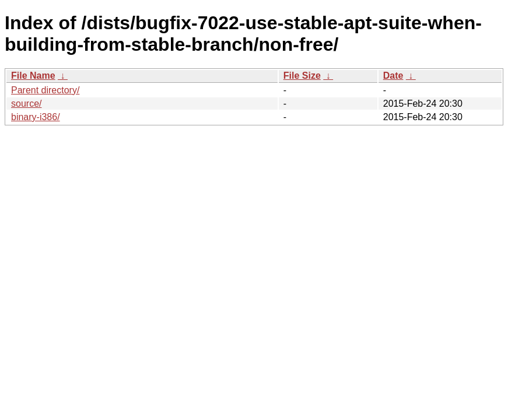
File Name (33, 76)
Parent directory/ (45, 90)
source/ (26, 104)
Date (393, 76)
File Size (302, 76)
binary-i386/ (36, 117)
